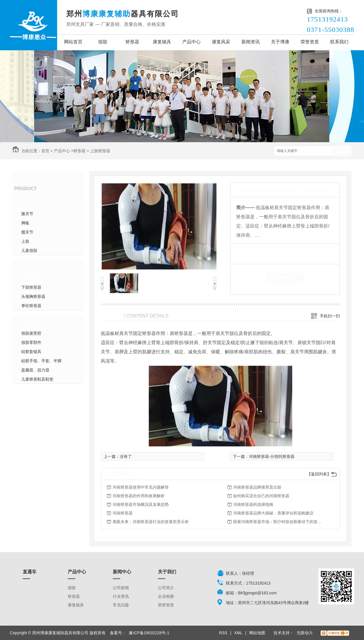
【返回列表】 (319, 474)
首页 (45, 151)
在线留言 (285, 278)
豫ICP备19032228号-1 (149, 633)
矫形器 (132, 42)
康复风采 (221, 42)
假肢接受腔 (31, 333)
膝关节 (27, 214)
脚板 (25, 223)
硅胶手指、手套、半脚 (41, 361)
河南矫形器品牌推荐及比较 (257, 487)
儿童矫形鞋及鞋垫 (37, 379)
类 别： (246, 252)
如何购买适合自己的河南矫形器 (261, 496)
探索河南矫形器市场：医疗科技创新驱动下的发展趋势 (279, 522)
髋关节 (27, 232)
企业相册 (166, 596)
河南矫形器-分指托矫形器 (272, 456)
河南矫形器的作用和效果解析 (139, 496)
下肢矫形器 (31, 287)
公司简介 (166, 588)
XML (238, 633)
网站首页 (73, 42)
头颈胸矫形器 (33, 296)
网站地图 (257, 633)
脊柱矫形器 (31, 306)
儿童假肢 (29, 250)
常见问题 (121, 605)
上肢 (25, 241)
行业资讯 (121, 596)
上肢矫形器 (100, 151)
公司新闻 (121, 588)
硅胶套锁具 (31, 352)
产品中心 (191, 42)
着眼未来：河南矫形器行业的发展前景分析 (151, 522)
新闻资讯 (251, 42)
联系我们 (339, 42)
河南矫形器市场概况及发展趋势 (141, 504)
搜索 (341, 151)
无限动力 (305, 633)
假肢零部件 (31, 342)
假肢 (103, 42)
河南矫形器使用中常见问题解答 (141, 487)
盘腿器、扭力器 (35, 370)
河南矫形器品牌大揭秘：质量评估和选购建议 (273, 513)
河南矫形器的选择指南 (253, 504)
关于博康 (280, 42)
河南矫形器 (123, 513)
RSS (223, 633)
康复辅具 (162, 42)
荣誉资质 (310, 42)
